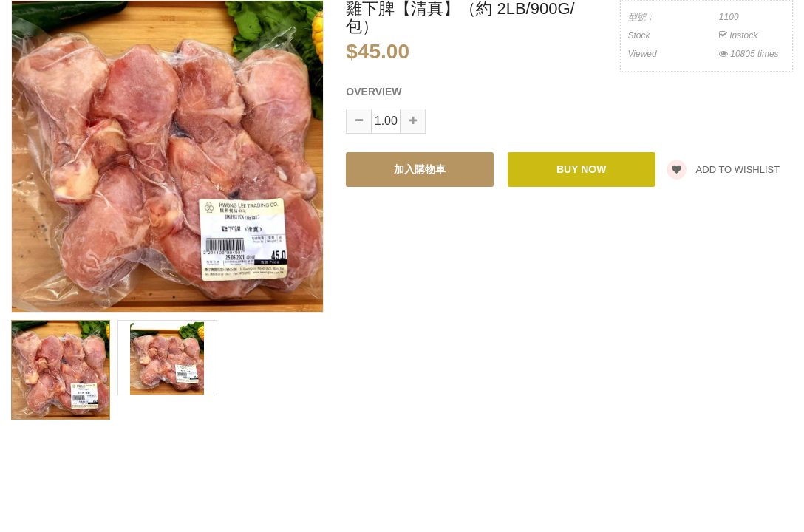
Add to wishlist (723, 170)
